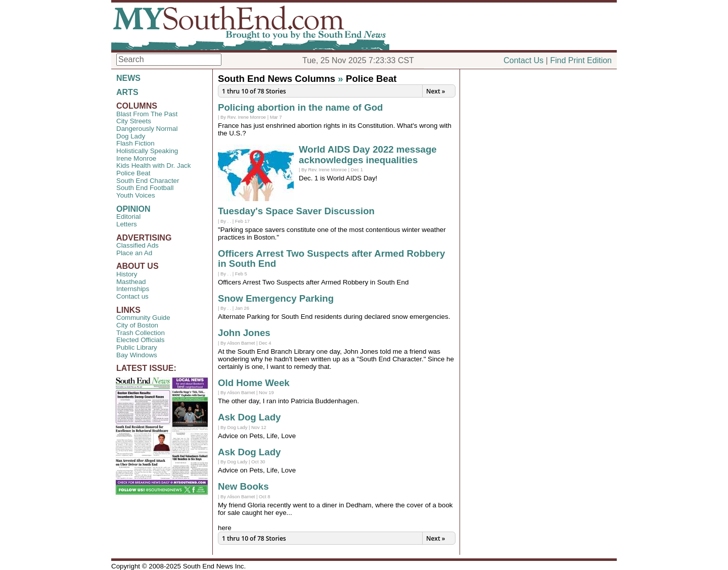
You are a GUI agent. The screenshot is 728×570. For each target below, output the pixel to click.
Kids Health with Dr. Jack (153, 165)
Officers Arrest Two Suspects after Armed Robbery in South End (331, 259)
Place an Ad (134, 253)
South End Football (145, 188)
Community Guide (143, 318)
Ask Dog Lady (249, 417)
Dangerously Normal (147, 129)
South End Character (148, 181)
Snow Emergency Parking (276, 298)
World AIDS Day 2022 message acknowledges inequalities (368, 155)
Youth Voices (136, 195)
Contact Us (524, 60)
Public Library (137, 347)
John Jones (244, 333)
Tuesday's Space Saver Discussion (296, 211)
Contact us (132, 296)
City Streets (134, 121)
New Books (243, 486)
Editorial (128, 217)
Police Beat (133, 173)
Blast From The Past (147, 114)
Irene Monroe (136, 158)
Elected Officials (140, 340)
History (127, 274)
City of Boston (137, 325)
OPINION (133, 209)
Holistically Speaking (147, 151)
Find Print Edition (581, 60)
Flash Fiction (135, 143)
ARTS (127, 92)
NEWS (128, 78)
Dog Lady (131, 136)
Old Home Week (254, 383)
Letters (127, 224)
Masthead (131, 282)
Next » (436, 91)
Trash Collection (141, 333)
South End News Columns (277, 79)
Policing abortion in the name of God (301, 107)
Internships (133, 289)
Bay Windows (137, 355)
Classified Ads (138, 245)
